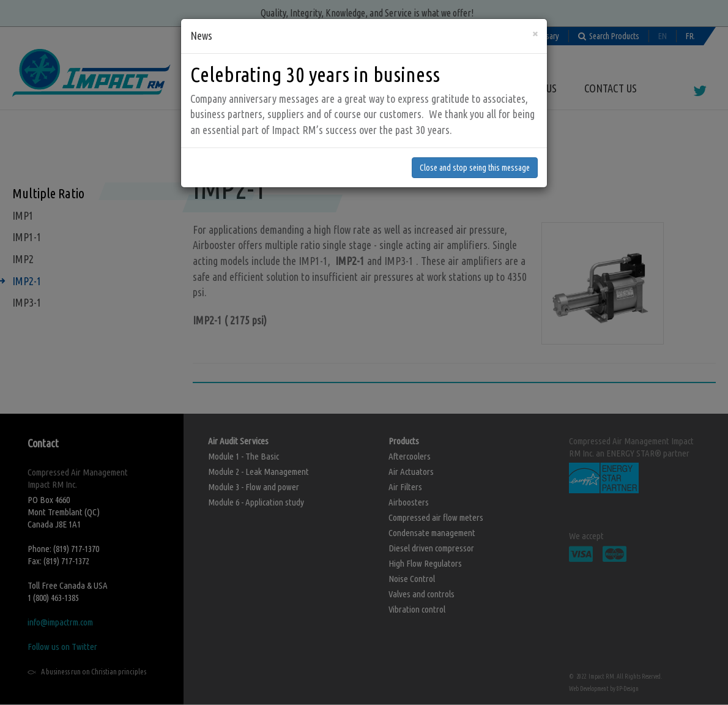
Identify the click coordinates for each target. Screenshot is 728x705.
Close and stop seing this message (475, 152)
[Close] (535, 17)
